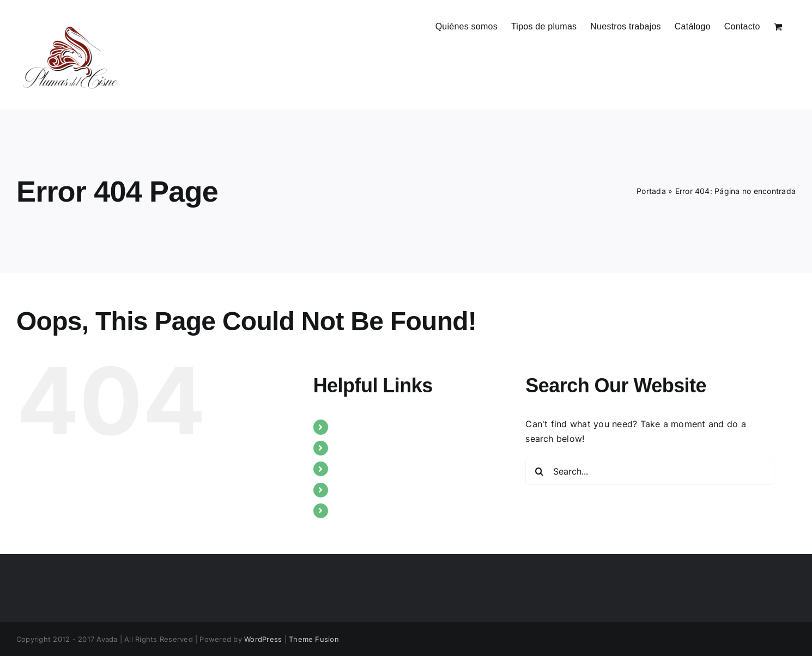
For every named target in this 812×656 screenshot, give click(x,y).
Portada (651, 191)
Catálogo (354, 490)
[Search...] (650, 471)
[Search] (539, 471)
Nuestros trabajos (372, 469)
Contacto (354, 511)
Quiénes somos (366, 427)
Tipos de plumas (369, 448)
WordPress (263, 639)
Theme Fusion (314, 639)
